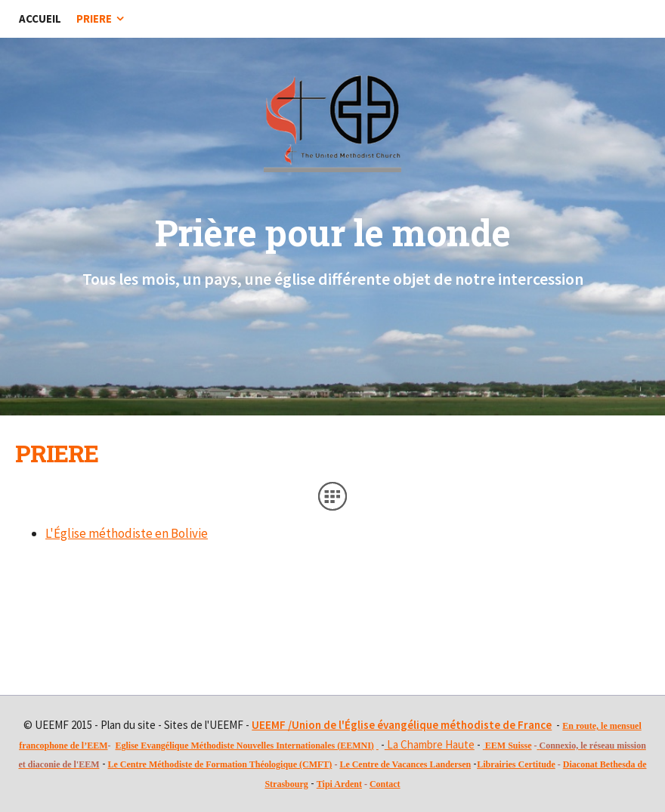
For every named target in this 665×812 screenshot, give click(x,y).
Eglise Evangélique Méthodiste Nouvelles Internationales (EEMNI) (244, 746)
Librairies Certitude (516, 764)
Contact (385, 784)
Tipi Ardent (339, 784)
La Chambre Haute (430, 744)
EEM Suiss (506, 746)
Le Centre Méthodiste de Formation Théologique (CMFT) (220, 764)
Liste (332, 496)
